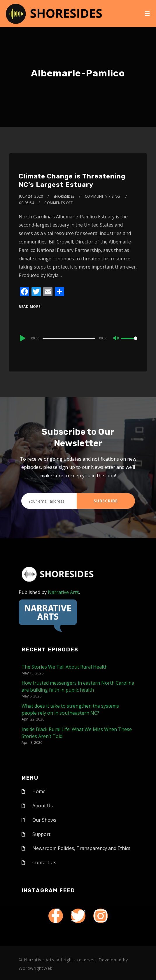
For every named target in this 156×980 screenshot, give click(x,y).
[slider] (69, 338)
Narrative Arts (63, 592)
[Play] (22, 338)
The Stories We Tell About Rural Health (65, 667)
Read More (30, 307)
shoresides (64, 196)
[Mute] (116, 339)
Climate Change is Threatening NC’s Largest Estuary (72, 180)
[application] (78, 338)
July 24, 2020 (31, 196)
